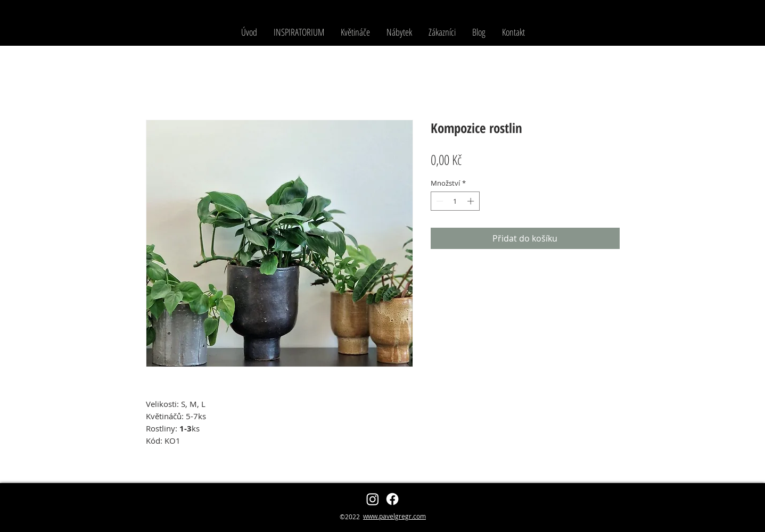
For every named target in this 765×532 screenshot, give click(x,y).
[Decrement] (439, 201)
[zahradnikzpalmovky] (373, 499)
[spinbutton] (455, 201)
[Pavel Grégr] (392, 499)
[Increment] (472, 201)
